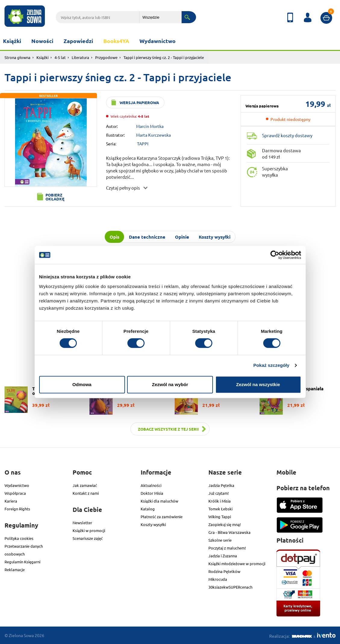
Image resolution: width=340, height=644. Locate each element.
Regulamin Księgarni (22, 562)
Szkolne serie (220, 540)
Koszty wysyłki (153, 524)
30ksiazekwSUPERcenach (230, 587)
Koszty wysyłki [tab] (215, 237)
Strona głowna (17, 57)
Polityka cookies (19, 538)
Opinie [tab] (182, 237)
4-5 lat (60, 57)
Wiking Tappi (220, 517)
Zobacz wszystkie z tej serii (168, 429)
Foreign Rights (17, 509)
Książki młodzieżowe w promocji (237, 563)
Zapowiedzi (78, 41)
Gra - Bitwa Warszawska (229, 532)
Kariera (11, 501)
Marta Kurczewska (153, 135)
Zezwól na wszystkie (258, 384)
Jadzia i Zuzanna (223, 556)
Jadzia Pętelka (221, 485)
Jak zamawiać (85, 485)
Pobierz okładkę (55, 197)
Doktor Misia (152, 493)
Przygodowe (106, 57)
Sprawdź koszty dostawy (287, 135)
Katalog (148, 509)
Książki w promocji (89, 530)
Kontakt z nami (86, 493)
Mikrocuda (218, 579)
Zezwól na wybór (170, 384)
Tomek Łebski (220, 509)
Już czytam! (219, 493)
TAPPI (143, 144)
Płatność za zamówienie (162, 517)
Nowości (42, 41)
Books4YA (116, 41)
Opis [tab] (114, 237)
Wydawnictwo (158, 41)
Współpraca (15, 493)
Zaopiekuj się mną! (225, 524)
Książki (12, 41)
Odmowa (82, 384)
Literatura (80, 57)
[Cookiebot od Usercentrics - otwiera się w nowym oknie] (275, 255)
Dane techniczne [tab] (147, 237)
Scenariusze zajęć (88, 538)
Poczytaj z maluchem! (227, 548)
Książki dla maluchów (159, 501)
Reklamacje (15, 570)
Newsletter (82, 523)
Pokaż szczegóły (271, 365)
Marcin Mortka (150, 126)
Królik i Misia (220, 501)
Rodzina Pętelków (224, 571)
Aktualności (151, 485)
